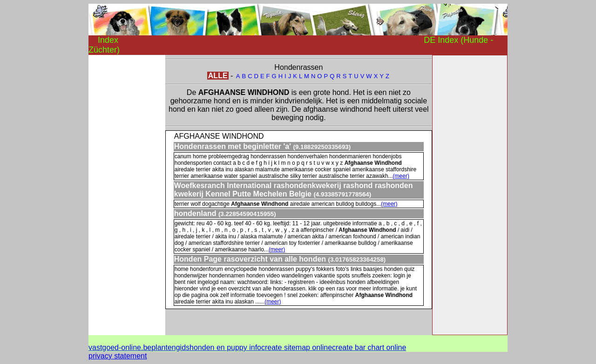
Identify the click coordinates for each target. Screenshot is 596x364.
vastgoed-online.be (120, 347)
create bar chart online (369, 347)
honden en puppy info (225, 347)
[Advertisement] (126, 195)
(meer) (401, 176)
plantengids (170, 347)
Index (108, 40)
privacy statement (118, 356)
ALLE (218, 76)
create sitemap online (297, 347)
